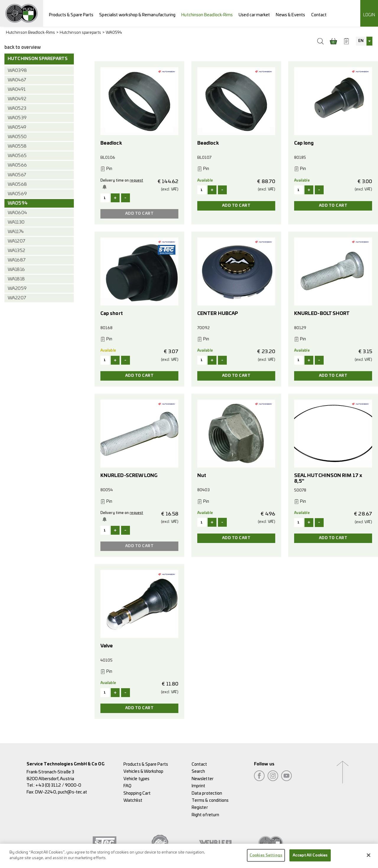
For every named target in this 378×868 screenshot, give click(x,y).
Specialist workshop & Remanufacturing (137, 15)
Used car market (254, 15)
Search (198, 771)
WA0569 (17, 194)
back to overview (23, 47)
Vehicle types (136, 779)
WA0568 (17, 184)
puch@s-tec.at (72, 792)
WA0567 (17, 175)
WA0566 (17, 165)
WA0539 (17, 118)
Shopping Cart (137, 793)
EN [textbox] (361, 41)
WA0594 (114, 33)
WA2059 (17, 288)
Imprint (199, 786)
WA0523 (17, 108)
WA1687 (16, 260)
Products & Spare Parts (71, 15)
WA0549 (17, 127)
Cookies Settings (266, 860)
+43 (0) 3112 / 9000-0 (58, 785)
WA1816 (16, 270)
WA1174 (16, 232)
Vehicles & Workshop (144, 771)
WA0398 (17, 71)
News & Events (290, 15)
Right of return (205, 815)
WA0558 (17, 146)
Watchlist (133, 800)
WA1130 (16, 222)
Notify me (105, 187)
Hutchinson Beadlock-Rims (207, 15)
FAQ (127, 786)
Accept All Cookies (310, 860)
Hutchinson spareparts (80, 33)
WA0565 (17, 156)
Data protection (207, 793)
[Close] (369, 860)
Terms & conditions (210, 800)
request (136, 180)
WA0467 (17, 80)
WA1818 (16, 279)
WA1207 (16, 241)
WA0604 (17, 213)
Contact (319, 15)
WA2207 (17, 298)
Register (200, 808)
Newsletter (203, 779)
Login (369, 15)
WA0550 (17, 137)
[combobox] (364, 41)
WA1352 (16, 251)
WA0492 (17, 99)
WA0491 (16, 89)
